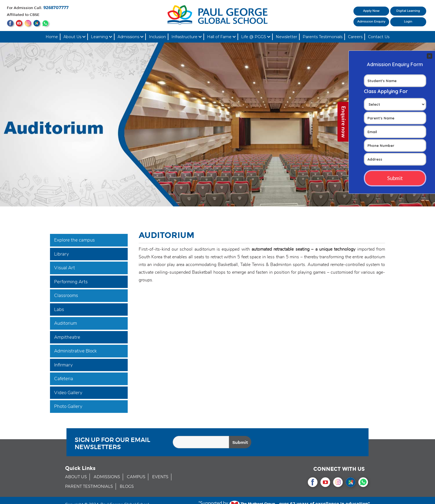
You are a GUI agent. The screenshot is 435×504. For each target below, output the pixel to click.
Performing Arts (71, 282)
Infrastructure (186, 37)
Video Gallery (68, 393)
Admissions (130, 37)
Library (62, 254)
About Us (74, 37)
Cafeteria (64, 379)
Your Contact (395, 99)
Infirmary (63, 365)
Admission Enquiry (371, 22)
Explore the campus (74, 240)
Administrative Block (75, 351)
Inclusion (157, 37)
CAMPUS (136, 477)
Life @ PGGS (256, 37)
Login (408, 22)
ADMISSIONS (107, 477)
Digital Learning (408, 11)
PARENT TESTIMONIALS (89, 487)
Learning (101, 37)
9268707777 (56, 8)
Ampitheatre (67, 337)
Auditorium (65, 323)
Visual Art (65, 268)
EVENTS (160, 477)
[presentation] (323, 443)
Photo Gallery (68, 406)
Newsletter (286, 37)
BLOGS (127, 487)
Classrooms (66, 296)
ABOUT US (76, 477)
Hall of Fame (221, 37)
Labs (59, 310)
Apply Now (371, 11)
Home (52, 37)
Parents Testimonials (323, 37)
